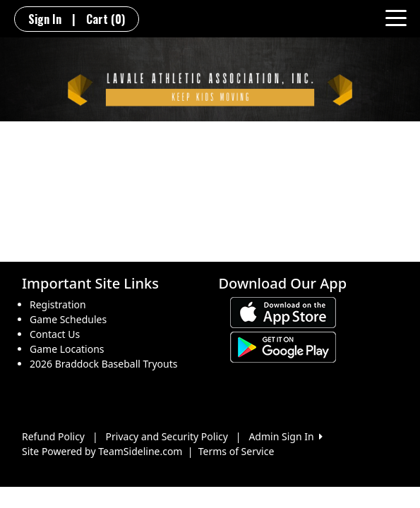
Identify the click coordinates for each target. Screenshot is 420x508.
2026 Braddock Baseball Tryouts (103, 364)
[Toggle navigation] (396, 17)
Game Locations (67, 349)
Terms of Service (236, 451)
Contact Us (55, 334)
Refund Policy (53, 436)
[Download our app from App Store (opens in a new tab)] (283, 312)
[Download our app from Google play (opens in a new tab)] (283, 346)
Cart (106, 19)
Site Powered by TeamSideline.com (102, 451)
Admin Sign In (285, 436)
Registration (58, 304)
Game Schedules (68, 319)
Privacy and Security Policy (167, 436)
